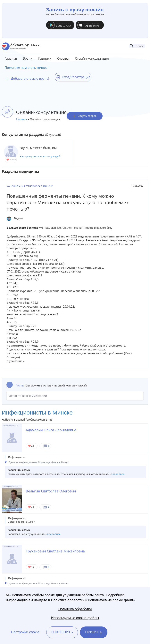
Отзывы (63, 58)
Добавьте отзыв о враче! (27, 79)
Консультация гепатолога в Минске (30, 186)
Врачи (28, 58)
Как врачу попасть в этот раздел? (40, 157)
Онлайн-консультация (92, 58)
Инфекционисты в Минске (37, 412)
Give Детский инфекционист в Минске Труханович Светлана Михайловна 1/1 (30, 567)
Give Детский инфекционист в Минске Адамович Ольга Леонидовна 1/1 (30, 446)
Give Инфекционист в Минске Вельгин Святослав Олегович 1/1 (30, 507)
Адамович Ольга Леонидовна (51, 430)
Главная (11, 58)
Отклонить (62, 632)
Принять (94, 632)
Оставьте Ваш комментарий (75, 396)
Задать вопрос (85, 116)
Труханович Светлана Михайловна (55, 551)
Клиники (45, 58)
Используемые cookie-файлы (75, 618)
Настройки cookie (25, 632)
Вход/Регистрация (73, 77)
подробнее (118, 474)
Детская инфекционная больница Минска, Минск (39, 462)
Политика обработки (75, 609)
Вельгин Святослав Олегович (51, 491)
